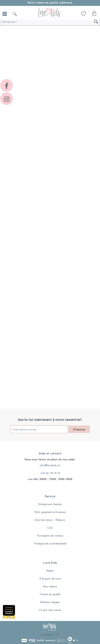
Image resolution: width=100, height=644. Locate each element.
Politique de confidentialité (50, 543)
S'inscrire (79, 429)
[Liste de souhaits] (83, 14)
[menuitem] (6, 14)
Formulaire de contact (50, 535)
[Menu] (6, 14)
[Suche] (15, 14)
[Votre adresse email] (39, 429)
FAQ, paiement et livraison (50, 512)
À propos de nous (50, 578)
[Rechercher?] (50, 22)
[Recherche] (96, 22)
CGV (50, 528)
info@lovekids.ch (50, 465)
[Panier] (94, 14)
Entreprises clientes (50, 504)
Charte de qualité (50, 594)
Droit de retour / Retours (50, 520)
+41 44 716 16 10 (50, 473)
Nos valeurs (50, 586)
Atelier (50, 570)
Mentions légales (50, 602)
